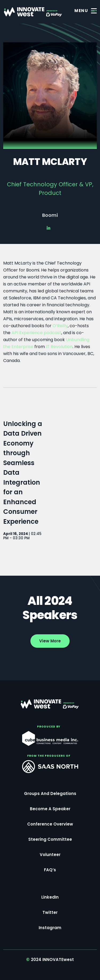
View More (50, 641)
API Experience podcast (36, 333)
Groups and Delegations (50, 794)
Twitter (50, 912)
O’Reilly (60, 326)
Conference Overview (50, 824)
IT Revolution (59, 347)
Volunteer (50, 855)
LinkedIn (50, 897)
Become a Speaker (50, 809)
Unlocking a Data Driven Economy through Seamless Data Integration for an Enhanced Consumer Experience (23, 473)
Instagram (50, 928)
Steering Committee (50, 839)
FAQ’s (50, 870)
